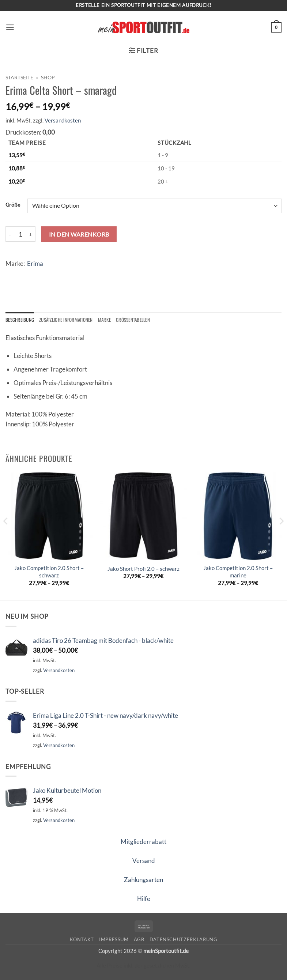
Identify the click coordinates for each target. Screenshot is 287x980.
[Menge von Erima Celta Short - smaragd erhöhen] (31, 234)
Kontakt (82, 939)
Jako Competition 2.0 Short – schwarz (49, 572)
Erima (35, 263)
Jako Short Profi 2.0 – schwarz (143, 569)
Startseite (19, 77)
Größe (13, 205)
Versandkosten (63, 120)
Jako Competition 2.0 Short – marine (238, 572)
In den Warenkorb (79, 234)
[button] (10, 28)
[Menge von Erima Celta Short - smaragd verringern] (10, 234)
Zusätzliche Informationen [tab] (68, 320)
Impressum (114, 939)
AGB (139, 939)
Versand (144, 861)
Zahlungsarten (143, 880)
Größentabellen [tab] (137, 320)
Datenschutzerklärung (184, 939)
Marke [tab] (107, 320)
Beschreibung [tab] (20, 320)
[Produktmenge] (20, 234)
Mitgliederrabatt (143, 842)
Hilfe (144, 899)
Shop (48, 77)
